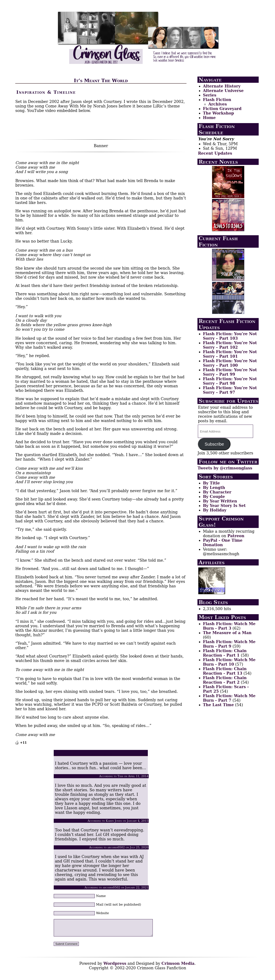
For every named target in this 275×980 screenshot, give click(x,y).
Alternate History (222, 86)
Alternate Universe (223, 91)
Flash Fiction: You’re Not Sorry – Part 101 (230, 354)
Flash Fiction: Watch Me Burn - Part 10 (229, 662)
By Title (211, 483)
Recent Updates (215, 153)
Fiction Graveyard (222, 109)
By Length (214, 488)
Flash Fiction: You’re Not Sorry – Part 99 (230, 372)
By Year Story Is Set (224, 506)
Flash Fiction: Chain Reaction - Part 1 (225, 653)
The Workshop (218, 113)
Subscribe (214, 444)
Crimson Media (178, 967)
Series (209, 95)
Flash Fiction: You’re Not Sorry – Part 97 (230, 390)
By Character (217, 492)
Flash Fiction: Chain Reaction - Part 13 (225, 671)
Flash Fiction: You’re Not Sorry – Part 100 (230, 363)
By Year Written (220, 501)
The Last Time (218, 705)
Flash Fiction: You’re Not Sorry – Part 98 (230, 381)
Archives (217, 104)
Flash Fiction (217, 100)
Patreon (236, 536)
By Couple (214, 497)
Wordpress (115, 967)
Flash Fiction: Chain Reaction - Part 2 (225, 680)
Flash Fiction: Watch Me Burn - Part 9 (229, 644)
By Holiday (215, 510)
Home (209, 118)
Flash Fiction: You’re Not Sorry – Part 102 (230, 345)
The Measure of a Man (227, 633)
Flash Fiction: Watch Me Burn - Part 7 (229, 698)
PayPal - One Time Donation (223, 543)
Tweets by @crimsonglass (225, 468)
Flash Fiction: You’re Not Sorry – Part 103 (230, 336)
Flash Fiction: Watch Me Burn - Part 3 (229, 626)
